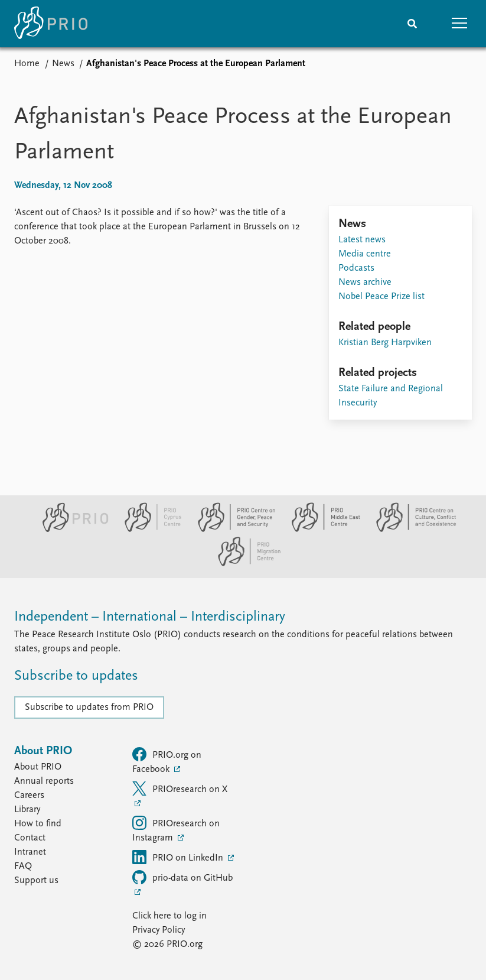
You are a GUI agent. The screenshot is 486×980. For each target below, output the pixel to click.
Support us (36, 881)
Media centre (365, 254)
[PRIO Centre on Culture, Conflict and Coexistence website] (410, 530)
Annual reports (44, 781)
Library (27, 810)
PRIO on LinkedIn (179, 857)
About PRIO (38, 767)
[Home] (51, 24)
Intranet (30, 852)
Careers (29, 796)
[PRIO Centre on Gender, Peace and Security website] (232, 530)
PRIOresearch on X (180, 788)
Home (27, 64)
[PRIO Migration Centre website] (243, 564)
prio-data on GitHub (182, 877)
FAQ (23, 867)
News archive (365, 283)
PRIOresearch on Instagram (176, 829)
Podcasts (356, 268)
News (63, 64)
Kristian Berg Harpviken (385, 343)
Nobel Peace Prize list (381, 297)
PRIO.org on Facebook (167, 761)
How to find (38, 824)
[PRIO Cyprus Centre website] (148, 530)
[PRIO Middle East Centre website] (321, 530)
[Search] (412, 24)
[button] (459, 24)
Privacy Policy (159, 930)
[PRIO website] (71, 530)
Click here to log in (169, 916)
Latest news (362, 240)
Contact (30, 838)
